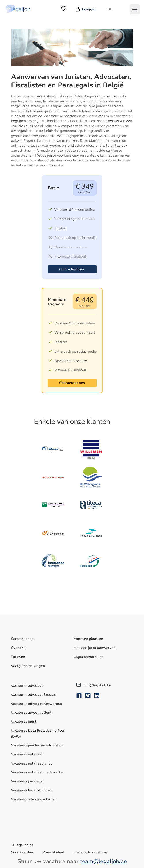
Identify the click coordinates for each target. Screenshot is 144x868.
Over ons (18, 648)
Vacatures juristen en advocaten (37, 745)
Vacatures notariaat (27, 754)
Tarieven (18, 657)
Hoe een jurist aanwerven (95, 648)
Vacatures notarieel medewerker (38, 772)
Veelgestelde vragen (28, 666)
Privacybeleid (53, 852)
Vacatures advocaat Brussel (33, 695)
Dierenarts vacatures (91, 852)
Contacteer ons (72, 269)
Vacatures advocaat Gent (31, 713)
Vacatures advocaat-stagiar (33, 799)
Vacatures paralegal (27, 781)
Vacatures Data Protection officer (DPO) (38, 734)
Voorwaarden (22, 852)
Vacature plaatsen (88, 639)
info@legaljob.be (94, 685)
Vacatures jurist (24, 722)
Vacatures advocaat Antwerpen (36, 704)
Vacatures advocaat (27, 686)
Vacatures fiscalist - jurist (31, 790)
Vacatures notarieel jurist (31, 763)
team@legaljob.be (103, 861)
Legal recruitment (88, 657)
